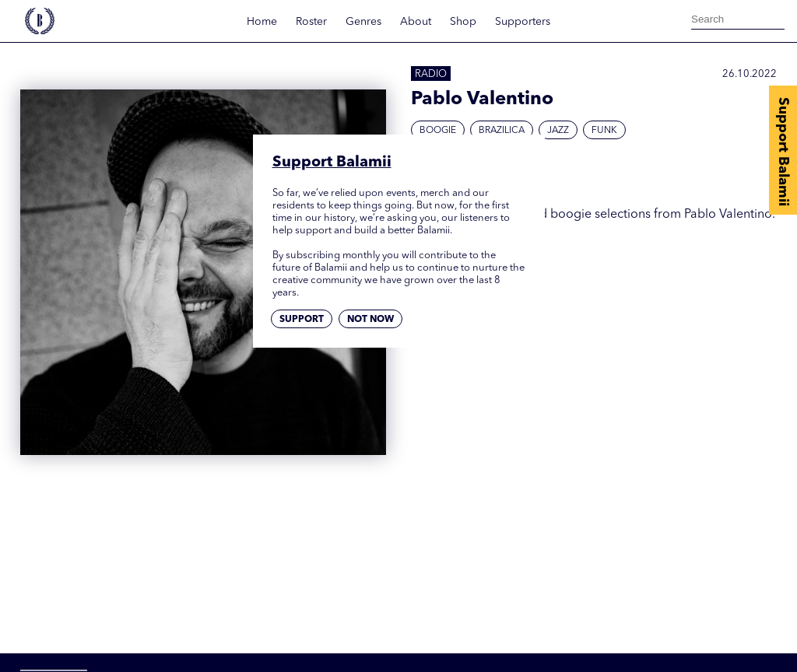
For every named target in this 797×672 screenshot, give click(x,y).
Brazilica (502, 131)
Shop (463, 22)
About (416, 22)
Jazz (558, 131)
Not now (370, 320)
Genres (363, 22)
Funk (604, 131)
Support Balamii (783, 152)
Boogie (438, 131)
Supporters (523, 22)
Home (262, 22)
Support (302, 320)
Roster (311, 22)
